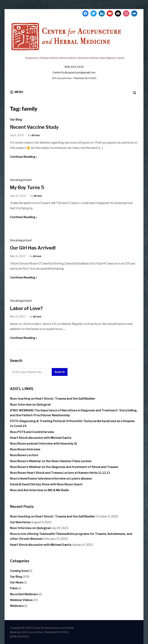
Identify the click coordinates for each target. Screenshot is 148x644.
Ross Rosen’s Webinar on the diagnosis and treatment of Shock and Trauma (64, 467)
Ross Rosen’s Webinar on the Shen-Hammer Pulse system (51, 461)
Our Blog (16, 120)
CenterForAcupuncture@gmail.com (74, 73)
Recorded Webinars (24, 594)
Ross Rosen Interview (25, 449)
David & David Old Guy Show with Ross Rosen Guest (46, 484)
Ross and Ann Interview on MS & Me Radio (40, 490)
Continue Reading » (24, 157)
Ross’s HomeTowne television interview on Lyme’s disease (51, 479)
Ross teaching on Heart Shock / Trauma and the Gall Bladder (53, 399)
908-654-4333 (74, 67)
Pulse (14, 588)
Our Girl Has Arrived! (33, 248)
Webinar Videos (21, 600)
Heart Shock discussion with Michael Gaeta (41, 438)
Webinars (17, 606)
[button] (17, 92)
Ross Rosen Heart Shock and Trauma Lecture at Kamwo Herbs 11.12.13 (60, 473)
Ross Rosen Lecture (24, 455)
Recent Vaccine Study (34, 127)
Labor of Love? (26, 308)
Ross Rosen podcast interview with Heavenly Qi (43, 444)
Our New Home (20, 522)
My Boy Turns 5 (27, 187)
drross (36, 135)
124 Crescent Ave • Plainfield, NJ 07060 (74, 78)
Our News (17, 582)
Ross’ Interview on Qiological (30, 405)
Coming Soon (19, 571)
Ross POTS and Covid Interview (32, 432)
